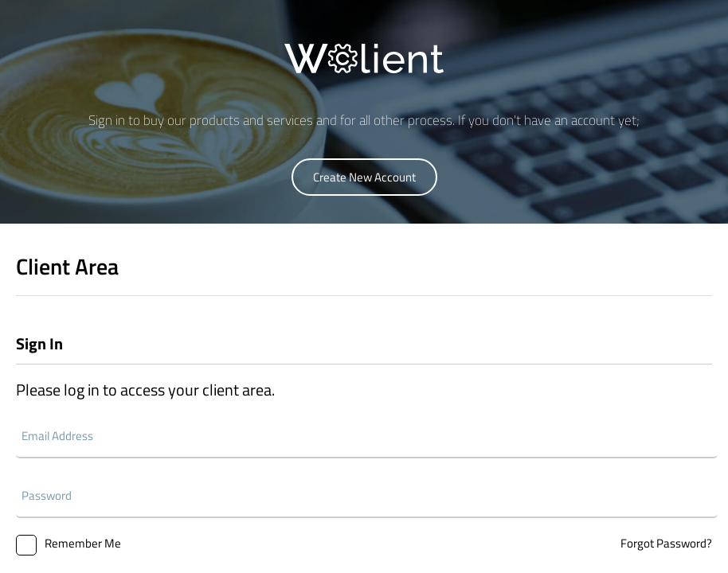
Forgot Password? (666, 543)
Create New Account (364, 177)
